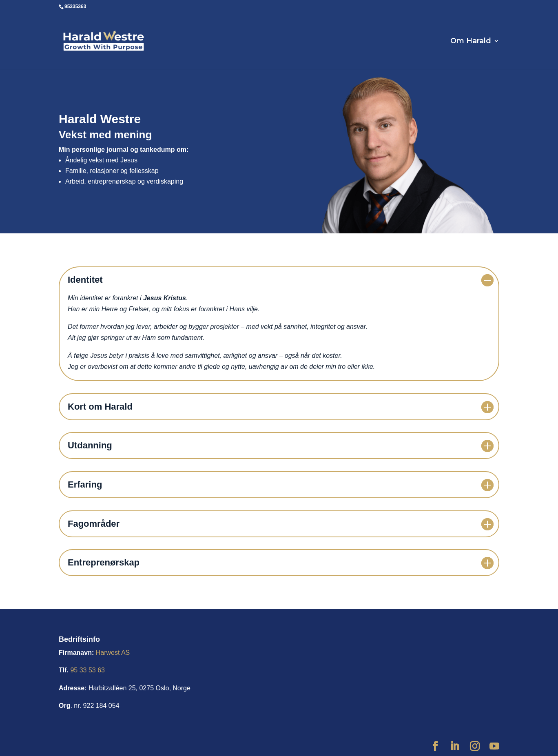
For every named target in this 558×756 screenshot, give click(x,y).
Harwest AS (113, 653)
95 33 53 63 (87, 670)
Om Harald (471, 42)
